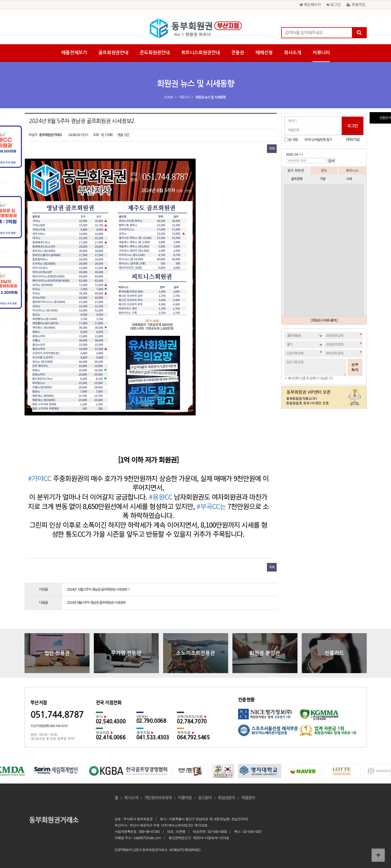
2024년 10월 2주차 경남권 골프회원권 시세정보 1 (98, 590)
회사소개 (293, 53)
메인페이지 (310, 4)
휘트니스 (352, 170)
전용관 (238, 53)
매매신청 (264, 53)
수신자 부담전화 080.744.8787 (49, 726)
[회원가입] (353, 140)
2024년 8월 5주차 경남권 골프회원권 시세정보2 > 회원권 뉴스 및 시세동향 (196, 29)
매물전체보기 (74, 53)
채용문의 (248, 798)
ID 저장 (293, 140)
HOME (169, 97)
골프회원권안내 (113, 53)
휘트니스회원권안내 (200, 53)
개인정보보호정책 (158, 798)
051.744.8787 (57, 715)
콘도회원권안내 (155, 53)
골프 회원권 (295, 170)
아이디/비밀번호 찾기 (318, 140)
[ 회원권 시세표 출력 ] (324, 320)
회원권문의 (226, 798)
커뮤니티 (321, 53)
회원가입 (356, 4)
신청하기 (355, 367)
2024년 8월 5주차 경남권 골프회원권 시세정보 (96, 603)
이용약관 (185, 798)
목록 (272, 149)
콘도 (324, 170)
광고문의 (205, 798)
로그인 (334, 4)
